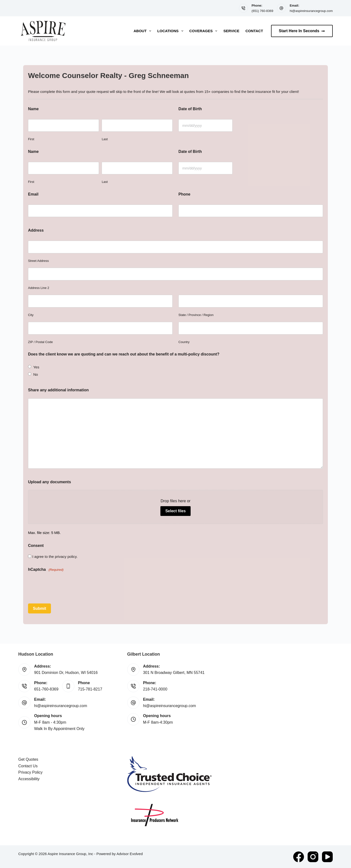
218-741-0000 (155, 689)
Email (33, 194)
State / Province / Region (196, 315)
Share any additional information (58, 390)
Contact (254, 31)
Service (231, 31)
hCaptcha (46, 570)
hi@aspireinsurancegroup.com (311, 11)
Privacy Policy (30, 772)
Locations (171, 31)
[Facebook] (299, 857)
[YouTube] (327, 857)
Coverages (204, 31)
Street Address (38, 261)
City (31, 315)
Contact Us (28, 766)
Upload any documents (49, 482)
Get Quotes (28, 759)
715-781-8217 (90, 689)
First (31, 139)
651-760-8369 (46, 689)
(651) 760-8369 (262, 11)
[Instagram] (313, 857)
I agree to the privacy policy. (55, 557)
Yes (36, 367)
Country (184, 342)
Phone (184, 194)
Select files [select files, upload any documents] (175, 511)
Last (105, 139)
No (35, 374)
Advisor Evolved (130, 853)
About (143, 31)
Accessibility (29, 778)
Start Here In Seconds (302, 31)
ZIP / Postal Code (40, 342)
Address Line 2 (39, 288)
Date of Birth (190, 109)
